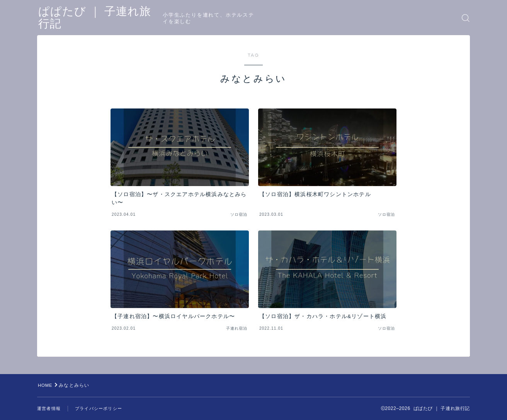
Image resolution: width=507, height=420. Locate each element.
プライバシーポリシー (102, 408)
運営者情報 (50, 408)
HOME (46, 385)
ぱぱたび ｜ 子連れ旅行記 (108, 18)
